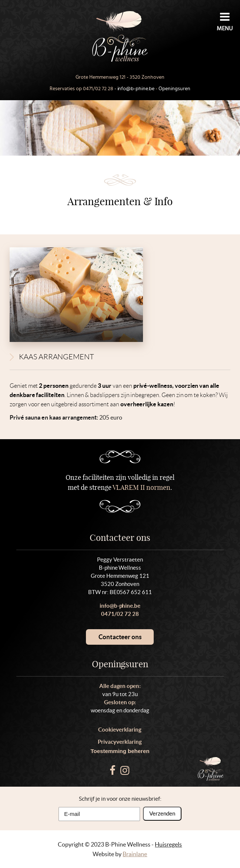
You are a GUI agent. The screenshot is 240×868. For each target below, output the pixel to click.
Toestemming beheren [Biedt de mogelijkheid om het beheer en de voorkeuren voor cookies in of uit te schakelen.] (120, 751)
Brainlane (135, 854)
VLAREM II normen (142, 487)
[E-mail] (99, 814)
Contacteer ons (120, 637)
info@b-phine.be (136, 89)
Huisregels (168, 844)
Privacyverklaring (120, 742)
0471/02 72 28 (98, 89)
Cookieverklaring (120, 730)
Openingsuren (174, 89)
